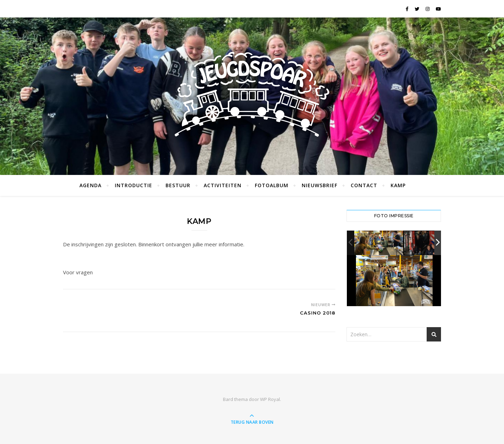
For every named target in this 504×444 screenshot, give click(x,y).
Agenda (90, 185)
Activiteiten (223, 185)
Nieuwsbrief (320, 185)
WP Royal (270, 399)
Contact (364, 185)
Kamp (398, 185)
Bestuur (178, 185)
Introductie (134, 185)
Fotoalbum (272, 185)
